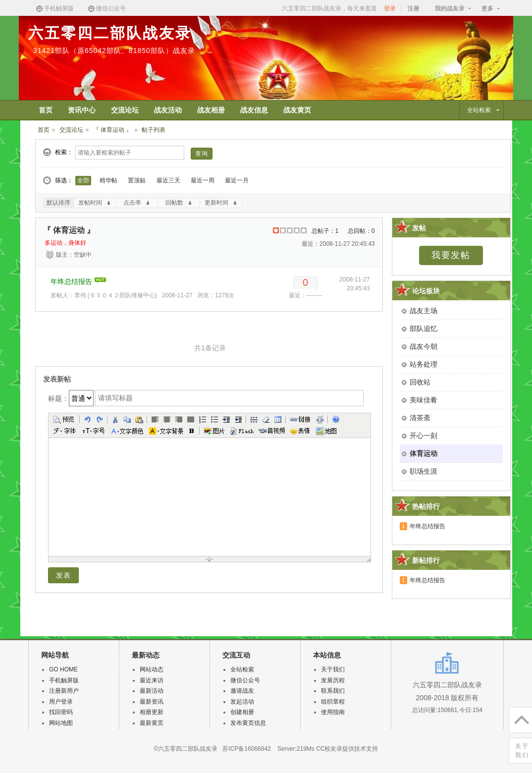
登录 (390, 8)
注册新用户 (64, 691)
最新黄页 (152, 723)
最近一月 (237, 180)
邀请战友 (242, 691)
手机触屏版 (54, 9)
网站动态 (152, 669)
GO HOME (63, 669)
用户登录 (61, 702)
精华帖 (108, 180)
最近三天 (168, 180)
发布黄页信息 (248, 723)
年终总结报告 (71, 281)
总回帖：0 (361, 231)
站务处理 (424, 364)
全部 (83, 180)
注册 (414, 8)
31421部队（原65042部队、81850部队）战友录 (114, 51)
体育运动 (424, 453)
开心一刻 (424, 436)
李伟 (80, 295)
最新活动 (152, 691)
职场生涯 (424, 471)
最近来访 (152, 680)
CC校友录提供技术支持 (347, 749)
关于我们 (333, 669)
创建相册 (242, 712)
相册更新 (152, 712)
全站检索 (242, 669)
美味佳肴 (424, 400)
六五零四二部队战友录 (110, 33)
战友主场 (424, 311)
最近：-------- (306, 295)
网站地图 (61, 723)
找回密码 (61, 712)
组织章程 (333, 702)
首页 (44, 130)
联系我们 (333, 691)
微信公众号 (106, 9)
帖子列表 (154, 130)
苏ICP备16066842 (246, 749)
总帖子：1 (325, 231)
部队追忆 (424, 329)
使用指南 (333, 712)
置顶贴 (137, 180)
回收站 (420, 382)
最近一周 (203, 180)
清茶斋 (420, 418)
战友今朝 (424, 346)
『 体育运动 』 (113, 130)
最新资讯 (152, 702)
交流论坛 (71, 130)
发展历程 (333, 680)
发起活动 (242, 702)
